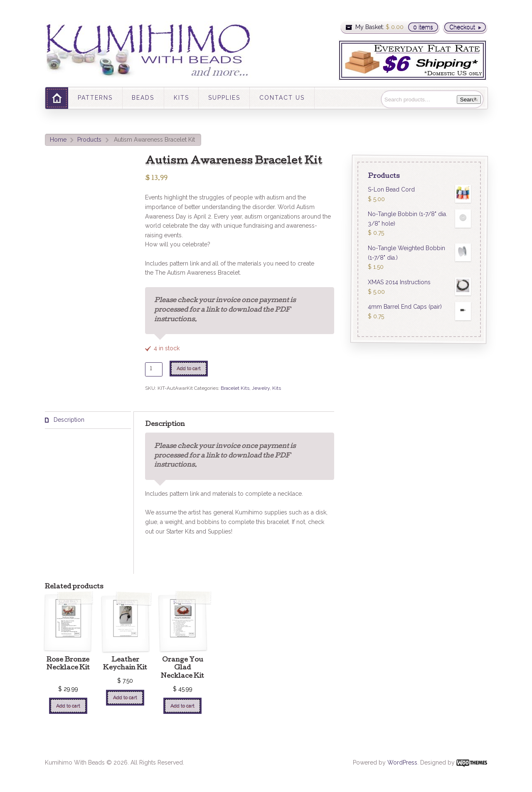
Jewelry (261, 388)
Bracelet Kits (235, 388)
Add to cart (189, 368)
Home (58, 140)
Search (469, 100)
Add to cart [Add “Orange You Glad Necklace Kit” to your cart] (182, 706)
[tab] (88, 420)
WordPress (402, 762)
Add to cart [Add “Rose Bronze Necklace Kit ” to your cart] (68, 706)
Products (89, 140)
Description (68, 420)
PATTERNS (95, 98)
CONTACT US (282, 98)
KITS (181, 98)
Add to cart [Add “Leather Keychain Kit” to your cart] (125, 697)
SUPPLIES (224, 98)
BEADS (143, 98)
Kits (277, 388)
